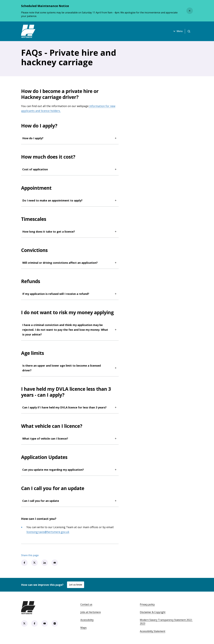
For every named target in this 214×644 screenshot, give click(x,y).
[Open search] (189, 31)
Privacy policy (147, 604)
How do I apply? (70, 138)
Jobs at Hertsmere (91, 612)
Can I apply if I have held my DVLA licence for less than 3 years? (70, 407)
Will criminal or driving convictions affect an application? (70, 263)
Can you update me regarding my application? (70, 470)
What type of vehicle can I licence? (70, 439)
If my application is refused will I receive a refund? (70, 294)
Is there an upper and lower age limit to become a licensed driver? (70, 368)
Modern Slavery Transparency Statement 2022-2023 (166, 622)
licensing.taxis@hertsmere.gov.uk (48, 532)
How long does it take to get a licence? (70, 232)
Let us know (76, 585)
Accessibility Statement (153, 631)
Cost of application (70, 169)
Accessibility (87, 620)
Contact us (86, 604)
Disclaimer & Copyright (153, 612)
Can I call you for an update (70, 501)
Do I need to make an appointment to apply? (70, 200)
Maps (84, 628)
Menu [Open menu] (177, 31)
